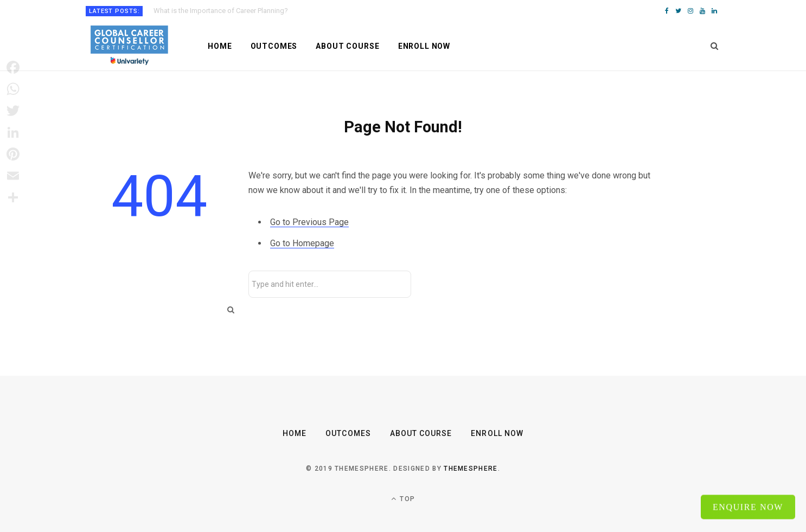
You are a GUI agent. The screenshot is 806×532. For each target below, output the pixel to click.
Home (220, 46)
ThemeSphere (471, 469)
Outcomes (274, 46)
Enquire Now (748, 506)
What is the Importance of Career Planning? (221, 11)
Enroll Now (424, 46)
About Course (347, 46)
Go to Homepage (302, 243)
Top (403, 499)
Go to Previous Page (309, 222)
